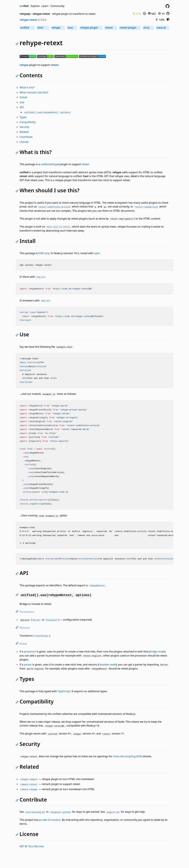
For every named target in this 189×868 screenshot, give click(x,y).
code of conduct (51, 820)
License (24, 142)
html (43, 28)
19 (161, 14)
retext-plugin (130, 28)
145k (160, 20)
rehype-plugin (91, 28)
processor (30, 652)
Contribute (26, 137)
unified (27, 28)
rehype (58, 28)
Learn (45, 6)
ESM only (44, 253)
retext (111, 28)
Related (24, 132)
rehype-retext (41, 14)
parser (28, 664)
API (22, 107)
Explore (35, 6)
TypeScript (64, 691)
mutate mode (108, 664)
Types (23, 117)
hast (72, 28)
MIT (152, 14)
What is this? (27, 87)
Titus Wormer (36, 846)
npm (97, 253)
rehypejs (25, 14)
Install (23, 97)
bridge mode (157, 652)
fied (24, 6)
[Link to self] (18, 44)
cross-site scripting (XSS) (127, 756)
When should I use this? (34, 92)
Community (57, 6)
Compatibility (28, 122)
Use (22, 102)
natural (163, 28)
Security (24, 127)
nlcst (148, 28)
